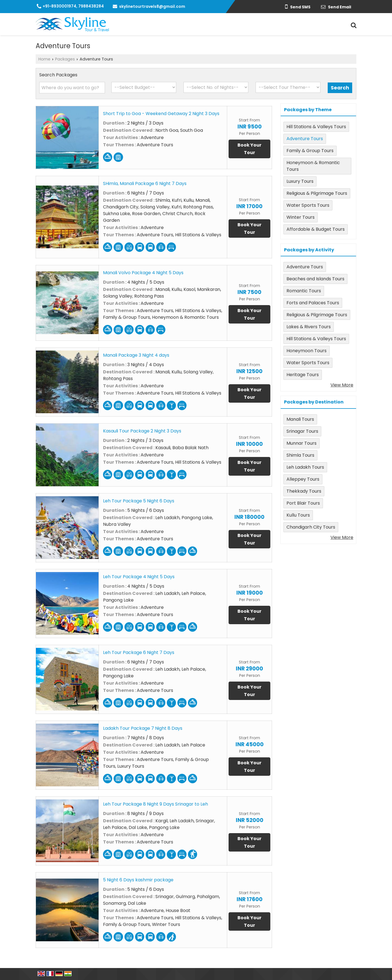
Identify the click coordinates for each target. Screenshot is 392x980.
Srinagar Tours (302, 431)
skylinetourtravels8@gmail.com (152, 6)
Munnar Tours (302, 443)
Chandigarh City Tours (311, 527)
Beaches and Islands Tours (315, 279)
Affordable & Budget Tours (316, 229)
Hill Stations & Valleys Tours (316, 127)
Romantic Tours (304, 291)
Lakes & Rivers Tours (309, 327)
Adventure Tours (305, 139)
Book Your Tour (249, 149)
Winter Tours (301, 217)
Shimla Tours (300, 455)
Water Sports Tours (308, 205)
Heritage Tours (303, 375)
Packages (65, 59)
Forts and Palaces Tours (313, 303)
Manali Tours (300, 419)
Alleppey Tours (303, 479)
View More (342, 385)
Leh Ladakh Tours (305, 467)
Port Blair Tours (303, 503)
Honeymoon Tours (307, 351)
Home (44, 59)
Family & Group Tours (310, 151)
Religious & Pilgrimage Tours (317, 193)
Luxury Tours (300, 181)
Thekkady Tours (304, 491)
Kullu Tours (298, 515)
